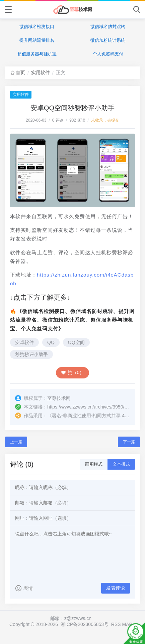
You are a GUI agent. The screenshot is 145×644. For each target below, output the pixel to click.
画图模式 (94, 464)
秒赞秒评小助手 (31, 354)
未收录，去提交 (105, 120)
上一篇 (16, 442)
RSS (116, 624)
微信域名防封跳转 (108, 27)
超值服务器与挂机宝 (37, 54)
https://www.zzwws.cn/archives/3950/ (86, 407)
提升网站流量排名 (37, 40)
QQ (51, 342)
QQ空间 (76, 342)
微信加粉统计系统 (108, 40)
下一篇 (129, 442)
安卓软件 (24, 342)
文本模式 (121, 464)
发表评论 (116, 588)
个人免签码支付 (108, 54)
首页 (20, 72)
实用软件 (41, 72)
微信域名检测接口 (37, 27)
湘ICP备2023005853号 (85, 624)
